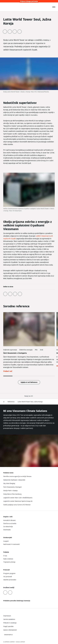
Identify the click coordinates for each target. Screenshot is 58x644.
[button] (29, 396)
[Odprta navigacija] (54, 7)
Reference (11, 402)
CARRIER (22, 642)
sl (4, 402)
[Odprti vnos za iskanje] (49, 7)
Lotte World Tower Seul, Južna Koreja (30, 402)
